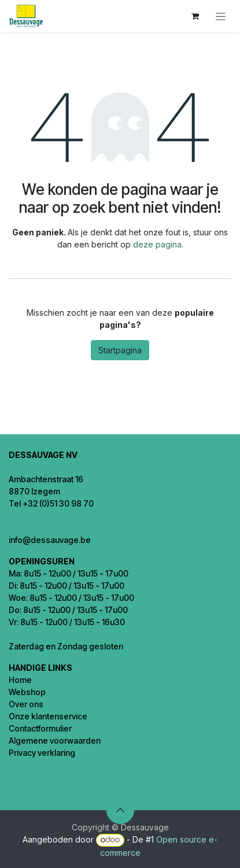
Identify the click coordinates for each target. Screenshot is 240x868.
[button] (120, 810)
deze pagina (157, 244)
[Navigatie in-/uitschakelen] (221, 16)
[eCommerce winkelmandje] (195, 16)
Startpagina (120, 350)
